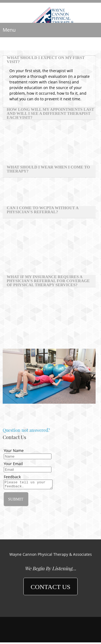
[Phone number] (43, 608)
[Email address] (51, 608)
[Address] (59, 608)
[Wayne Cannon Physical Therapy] (51, 13)
